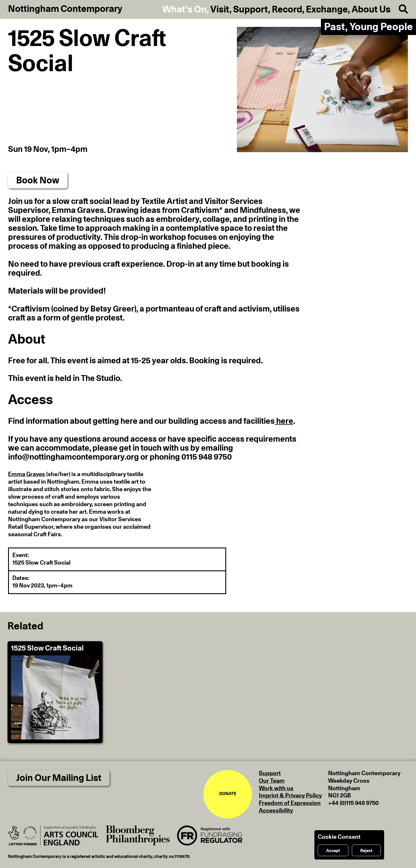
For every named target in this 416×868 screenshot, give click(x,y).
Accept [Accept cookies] (333, 851)
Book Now (38, 180)
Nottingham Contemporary (65, 9)
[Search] (399, 9)
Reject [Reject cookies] (366, 851)
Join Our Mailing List (59, 778)
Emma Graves (27, 474)
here (284, 421)
